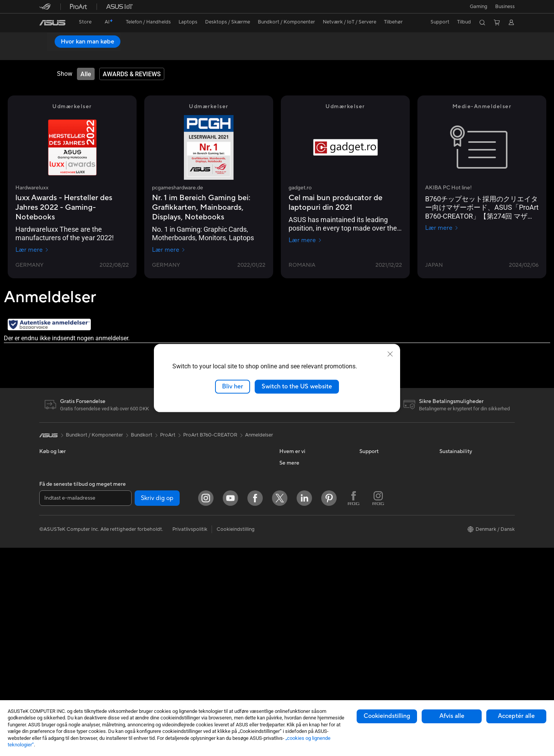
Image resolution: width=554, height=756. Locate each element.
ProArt (168, 435)
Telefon (47, 475)
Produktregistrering (382, 498)
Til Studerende (56, 545)
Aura (285, 671)
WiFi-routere (213, 475)
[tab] (86, 74)
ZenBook (290, 637)
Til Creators (53, 533)
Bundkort (130, 510)
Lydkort (128, 579)
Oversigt (48, 53)
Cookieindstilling (387, 716)
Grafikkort (131, 521)
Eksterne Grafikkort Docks (149, 567)
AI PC (286, 567)
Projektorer (132, 475)
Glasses (128, 486)
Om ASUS (291, 463)
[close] (390, 354)
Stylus (205, 625)
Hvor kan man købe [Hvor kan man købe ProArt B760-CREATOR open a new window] (482, 42)
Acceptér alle (516, 716)
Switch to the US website (297, 386)
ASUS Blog (292, 648)
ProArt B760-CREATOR (82, 40)
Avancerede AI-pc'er (303, 579)
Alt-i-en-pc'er (54, 591)
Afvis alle (452, 716)
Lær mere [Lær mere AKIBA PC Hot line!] (442, 228)
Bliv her (233, 386)
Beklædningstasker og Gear (230, 579)
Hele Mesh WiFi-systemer (227, 486)
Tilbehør (49, 556)
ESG (284, 486)
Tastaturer (210, 533)
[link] (52, 23)
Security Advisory (380, 532)
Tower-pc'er (53, 603)
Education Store (298, 590)
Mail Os (368, 475)
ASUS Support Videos (385, 521)
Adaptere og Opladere (224, 602)
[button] (479, 7)
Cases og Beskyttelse (223, 590)
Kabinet (128, 533)
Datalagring (132, 590)
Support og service (381, 463)
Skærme (49, 580)
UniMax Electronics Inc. (306, 544)
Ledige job (291, 521)
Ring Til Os (371, 486)
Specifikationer (85, 53)
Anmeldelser (126, 53)
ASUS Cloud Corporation (308, 532)
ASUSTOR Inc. (296, 509)
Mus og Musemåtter (221, 544)
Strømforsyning (137, 556)
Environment (454, 475)
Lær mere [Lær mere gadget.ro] (305, 241)
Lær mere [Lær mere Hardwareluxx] (32, 250)
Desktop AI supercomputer (229, 498)
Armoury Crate (296, 660)
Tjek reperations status (385, 555)
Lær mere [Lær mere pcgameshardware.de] (169, 250)
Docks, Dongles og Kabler (228, 614)
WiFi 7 (126, 614)
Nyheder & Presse (300, 498)
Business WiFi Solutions (225, 509)
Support (159, 53)
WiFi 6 (205, 463)
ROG (285, 614)
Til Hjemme (52, 498)
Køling (126, 544)
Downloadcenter (378, 509)
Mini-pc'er (130, 463)
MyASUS (370, 544)
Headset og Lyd (216, 556)
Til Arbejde (51, 522)
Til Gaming (51, 510)
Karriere (289, 475)
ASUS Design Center (303, 602)
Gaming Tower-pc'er (62, 614)
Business (505, 7)
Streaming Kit (214, 567)
